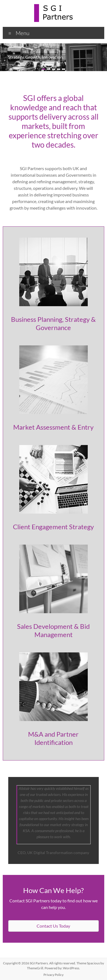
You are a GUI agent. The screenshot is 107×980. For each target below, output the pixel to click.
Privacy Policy (53, 975)
